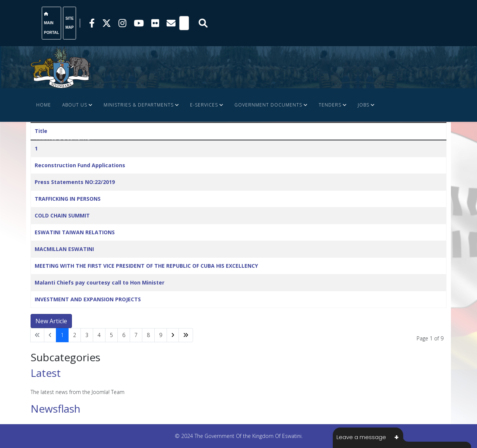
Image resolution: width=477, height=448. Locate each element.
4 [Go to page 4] (99, 335)
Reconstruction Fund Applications (80, 165)
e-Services (204, 105)
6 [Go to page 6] (124, 335)
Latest (46, 373)
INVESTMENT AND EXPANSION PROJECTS (88, 299)
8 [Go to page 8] (148, 335)
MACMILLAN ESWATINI (64, 249)
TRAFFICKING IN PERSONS (68, 199)
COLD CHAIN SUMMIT (62, 215)
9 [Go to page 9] (161, 335)
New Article (51, 321)
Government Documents (268, 105)
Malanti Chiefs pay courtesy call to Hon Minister (99, 282)
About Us (75, 105)
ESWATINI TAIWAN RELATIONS (75, 232)
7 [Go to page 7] (136, 335)
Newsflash (56, 409)
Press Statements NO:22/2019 (75, 182)
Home (44, 105)
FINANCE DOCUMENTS (63, 138)
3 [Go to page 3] (87, 335)
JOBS (364, 105)
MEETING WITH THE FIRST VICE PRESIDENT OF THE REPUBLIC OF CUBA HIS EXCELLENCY (146, 266)
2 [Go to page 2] (75, 335)
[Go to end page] (186, 335)
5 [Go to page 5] (111, 335)
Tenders (330, 105)
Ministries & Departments (139, 105)
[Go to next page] (173, 335)
